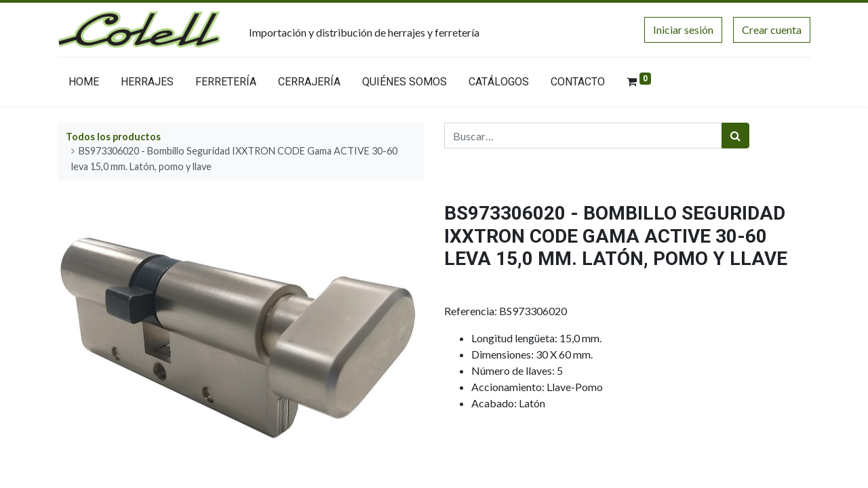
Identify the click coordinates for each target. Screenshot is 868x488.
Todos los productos (113, 137)
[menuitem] (84, 85)
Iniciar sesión (683, 29)
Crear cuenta (772, 29)
